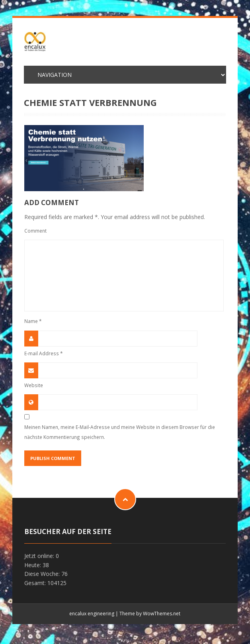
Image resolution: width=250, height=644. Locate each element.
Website (34, 385)
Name (33, 321)
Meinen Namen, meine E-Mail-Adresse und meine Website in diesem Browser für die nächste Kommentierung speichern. (120, 432)
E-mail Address (44, 353)
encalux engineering (92, 614)
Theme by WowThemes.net (150, 614)
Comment (35, 231)
